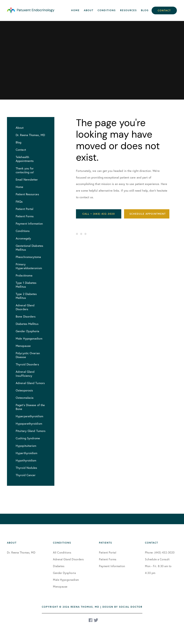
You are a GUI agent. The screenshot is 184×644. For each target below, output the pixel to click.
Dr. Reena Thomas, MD (21, 552)
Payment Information (112, 566)
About (89, 10)
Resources (128, 10)
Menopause (60, 586)
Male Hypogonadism (66, 580)
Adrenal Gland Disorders (68, 559)
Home (75, 10)
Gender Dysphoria (64, 573)
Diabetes (59, 566)
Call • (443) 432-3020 (99, 214)
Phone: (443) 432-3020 (160, 552)
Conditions (107, 10)
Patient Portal (108, 552)
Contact (164, 10)
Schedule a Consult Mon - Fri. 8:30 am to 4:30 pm (158, 566)
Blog (145, 10)
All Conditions (62, 552)
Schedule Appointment (148, 214)
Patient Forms (108, 559)
